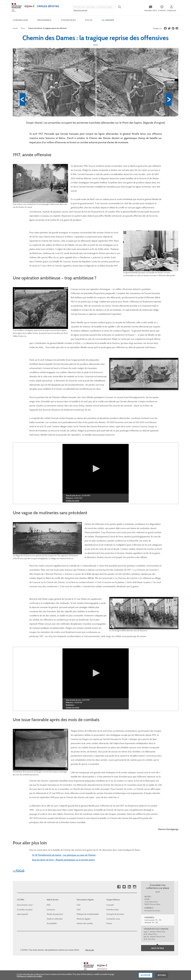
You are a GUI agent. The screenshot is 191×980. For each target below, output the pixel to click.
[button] (95, 468)
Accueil (15, 28)
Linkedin (129, 887)
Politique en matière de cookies (29, 976)
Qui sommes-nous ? (25, 905)
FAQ (49, 905)
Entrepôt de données (115, 914)
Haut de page (158, 948)
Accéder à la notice (73, 500)
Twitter (124, 887)
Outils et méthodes (55, 919)
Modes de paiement (55, 914)
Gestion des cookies (85, 923)
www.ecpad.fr (23, 914)
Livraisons (51, 909)
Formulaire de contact (152, 910)
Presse (109, 923)
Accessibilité (52, 923)
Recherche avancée (80, 10)
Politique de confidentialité (88, 914)
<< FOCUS (19, 870)
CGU (79, 909)
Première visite (113, 909)
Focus (23, 28)
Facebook (119, 887)
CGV (79, 905)
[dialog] (95, 975)
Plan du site (90, 950)
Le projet (110, 905)
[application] (96, 469)
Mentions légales (84, 919)
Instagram (135, 887)
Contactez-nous (113, 919)
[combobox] (94, 7)
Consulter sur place (25, 909)
